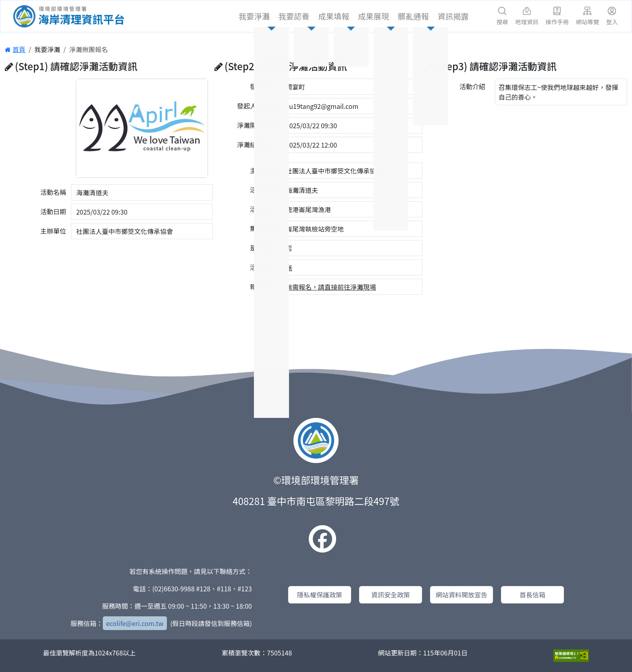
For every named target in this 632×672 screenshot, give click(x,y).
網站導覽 (588, 16)
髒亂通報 (413, 16)
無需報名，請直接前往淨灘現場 (331, 287)
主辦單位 (53, 231)
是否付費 (263, 248)
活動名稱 (53, 192)
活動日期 (53, 211)
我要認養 (294, 16)
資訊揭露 (453, 16)
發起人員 (263, 86)
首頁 (15, 49)
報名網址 (263, 286)
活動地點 (263, 209)
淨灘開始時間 (256, 125)
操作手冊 (557, 16)
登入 (612, 16)
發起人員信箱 (256, 106)
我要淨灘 (254, 16)
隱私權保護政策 (320, 595)
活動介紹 (472, 86)
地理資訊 (527, 16)
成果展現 (373, 16)
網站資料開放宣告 (462, 595)
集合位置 (263, 228)
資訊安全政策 (391, 595)
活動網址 (263, 267)
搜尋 (502, 16)
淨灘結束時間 (256, 144)
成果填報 (334, 16)
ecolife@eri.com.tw (135, 623)
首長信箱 (532, 595)
